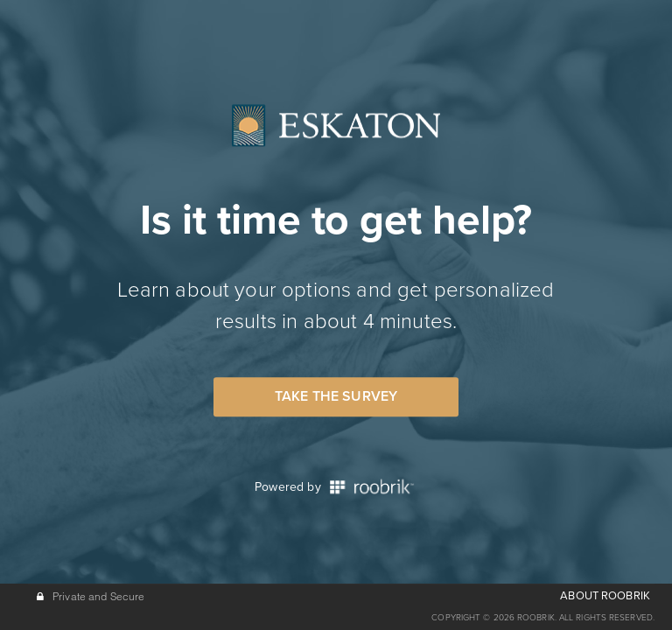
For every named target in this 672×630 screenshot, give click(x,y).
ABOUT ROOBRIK (605, 596)
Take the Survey (336, 396)
